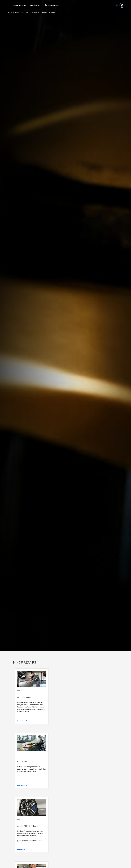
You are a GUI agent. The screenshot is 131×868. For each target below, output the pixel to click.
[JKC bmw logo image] (120, 5)
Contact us (21, 721)
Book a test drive (19, 5)
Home (8, 13)
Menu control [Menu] (8, 5)
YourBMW (16, 13)
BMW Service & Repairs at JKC (30, 13)
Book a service (35, 5)
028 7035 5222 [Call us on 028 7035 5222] (53, 5)
